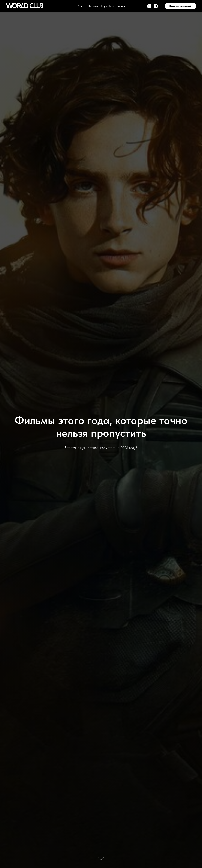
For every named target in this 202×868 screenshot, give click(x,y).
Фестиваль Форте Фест (101, 6)
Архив (122, 6)
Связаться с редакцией (180, 6)
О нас (81, 6)
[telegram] (156, 6)
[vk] (149, 6)
